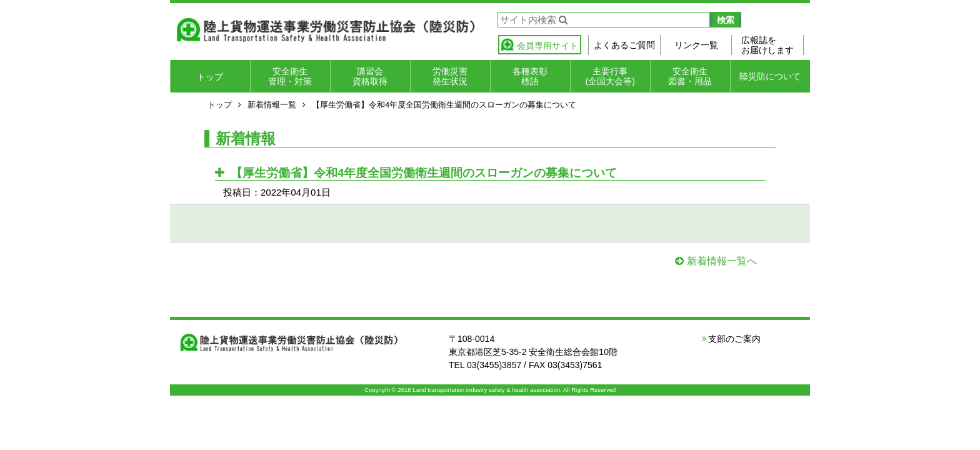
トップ (210, 77)
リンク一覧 (696, 45)
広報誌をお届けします (767, 45)
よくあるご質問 (624, 45)
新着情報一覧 (272, 105)
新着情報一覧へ (722, 261)
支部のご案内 (734, 339)
